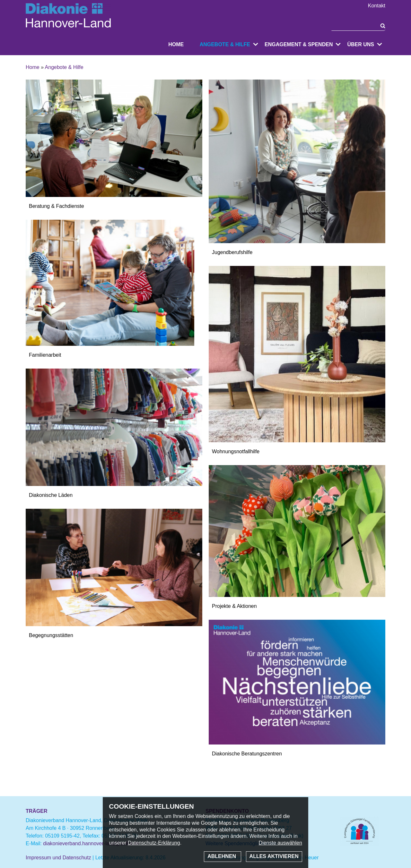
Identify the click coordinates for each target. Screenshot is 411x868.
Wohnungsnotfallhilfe (236, 451)
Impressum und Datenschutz (58, 858)
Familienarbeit (45, 355)
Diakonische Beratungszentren (247, 754)
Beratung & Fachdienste (57, 206)
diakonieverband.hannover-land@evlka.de (91, 843)
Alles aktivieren (274, 856)
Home (176, 44)
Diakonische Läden (51, 495)
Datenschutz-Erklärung (154, 843)
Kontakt (377, 6)
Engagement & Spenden (299, 44)
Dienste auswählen (280, 843)
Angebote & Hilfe (225, 44)
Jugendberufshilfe (232, 252)
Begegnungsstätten (51, 635)
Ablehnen (222, 856)
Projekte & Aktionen (234, 606)
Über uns (361, 44)
